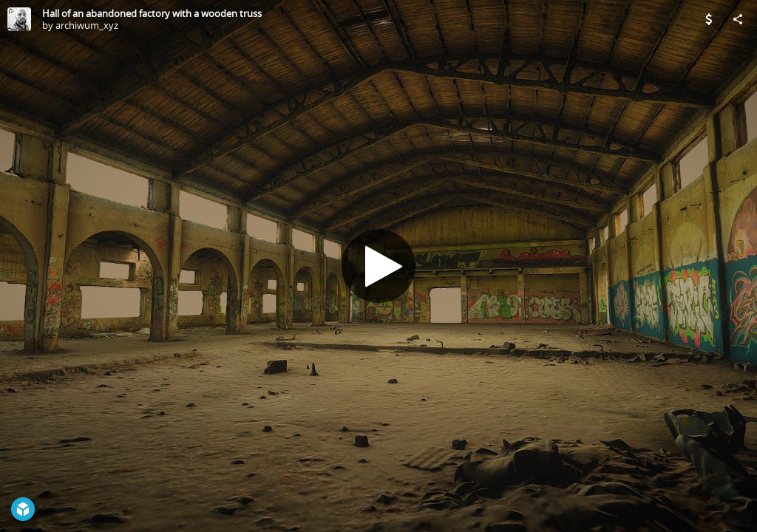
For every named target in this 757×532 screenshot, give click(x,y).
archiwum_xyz (87, 25)
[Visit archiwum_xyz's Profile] (19, 19)
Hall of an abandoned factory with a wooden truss (152, 13)
